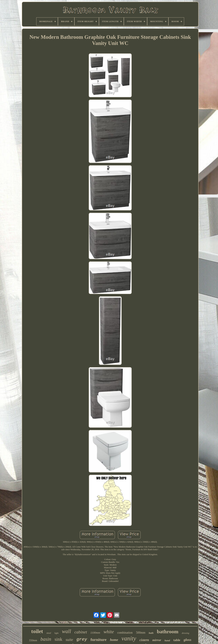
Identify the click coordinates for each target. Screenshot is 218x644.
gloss (187, 640)
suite (69, 640)
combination (125, 633)
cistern (144, 640)
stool (49, 633)
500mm (141, 633)
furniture (98, 640)
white (109, 632)
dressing (185, 633)
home (114, 640)
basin (46, 639)
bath (151, 633)
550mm (33, 640)
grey (82, 639)
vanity (129, 638)
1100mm (95, 633)
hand (167, 640)
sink (59, 639)
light (57, 633)
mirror (157, 640)
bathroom (168, 631)
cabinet (81, 632)
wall (67, 631)
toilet (37, 631)
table (177, 640)
